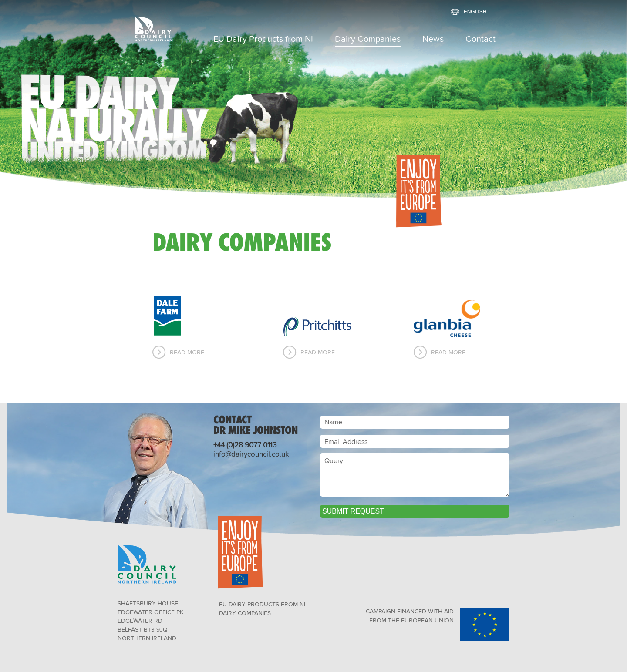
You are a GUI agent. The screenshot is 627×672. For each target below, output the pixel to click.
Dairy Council (161, 29)
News (433, 39)
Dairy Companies (368, 39)
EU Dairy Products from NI (263, 39)
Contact (480, 39)
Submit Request (353, 511)
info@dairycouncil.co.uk (251, 454)
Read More (187, 352)
